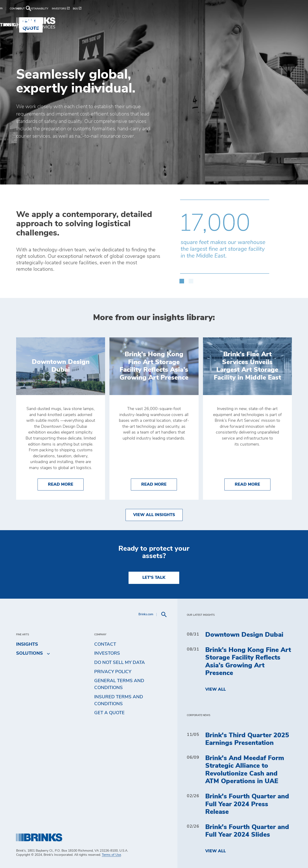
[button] (182, 279)
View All (216, 690)
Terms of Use (111, 855)
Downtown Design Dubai (244, 635)
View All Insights (154, 515)
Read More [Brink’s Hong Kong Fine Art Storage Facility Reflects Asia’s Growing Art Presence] (159, 484)
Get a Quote (109, 713)
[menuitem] (22, 9)
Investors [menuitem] (107, 653)
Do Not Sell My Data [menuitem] (120, 663)
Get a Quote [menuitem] (273, 21)
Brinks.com (255, 8)
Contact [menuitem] (105, 644)
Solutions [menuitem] (204, 21)
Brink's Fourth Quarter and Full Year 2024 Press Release (247, 804)
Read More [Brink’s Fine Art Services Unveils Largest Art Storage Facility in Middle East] (253, 484)
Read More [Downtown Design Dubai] (66, 484)
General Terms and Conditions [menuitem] (119, 684)
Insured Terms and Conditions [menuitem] (119, 700)
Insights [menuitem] (235, 21)
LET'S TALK (154, 578)
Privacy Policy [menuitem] (113, 672)
